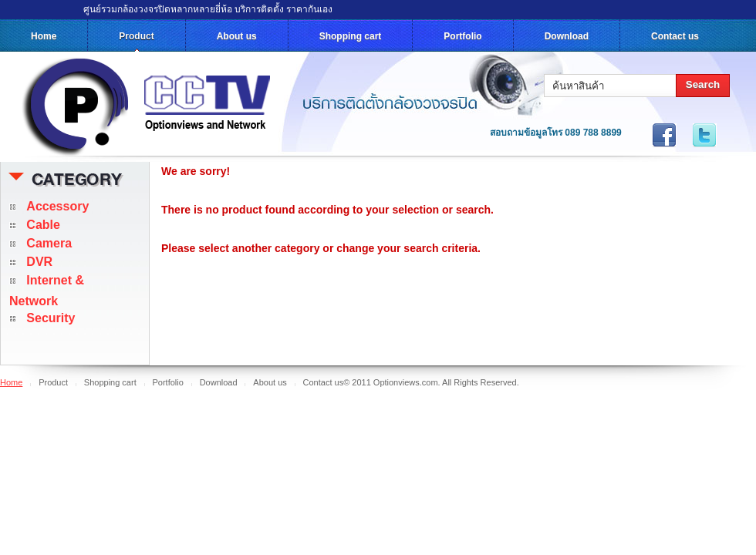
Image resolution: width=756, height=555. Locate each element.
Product (136, 36)
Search (703, 84)
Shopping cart (351, 36)
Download (567, 36)
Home (44, 36)
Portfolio (462, 36)
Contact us (675, 36)
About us (237, 36)
